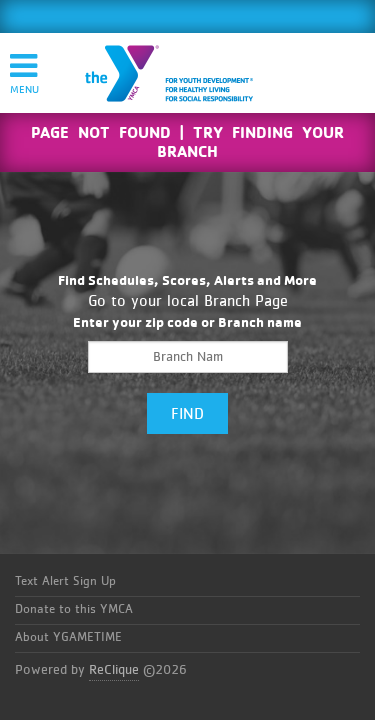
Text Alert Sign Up (65, 581)
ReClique (114, 670)
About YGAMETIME (68, 637)
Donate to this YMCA (74, 609)
